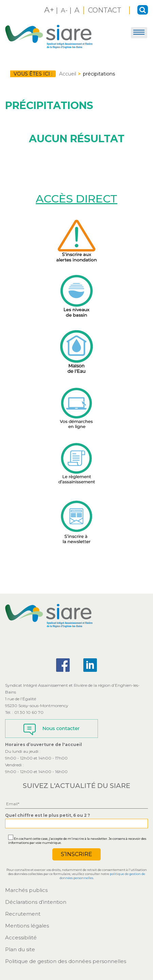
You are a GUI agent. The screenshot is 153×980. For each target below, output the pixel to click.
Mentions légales (27, 926)
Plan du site (20, 949)
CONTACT (106, 10)
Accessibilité (21, 938)
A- (64, 10)
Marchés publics (26, 890)
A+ (49, 10)
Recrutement (23, 914)
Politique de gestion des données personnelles (66, 961)
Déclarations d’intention (36, 902)
